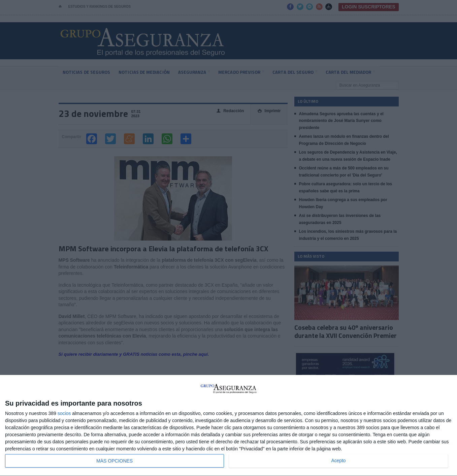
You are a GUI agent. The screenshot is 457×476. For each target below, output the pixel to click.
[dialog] (228, 426)
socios (64, 413)
